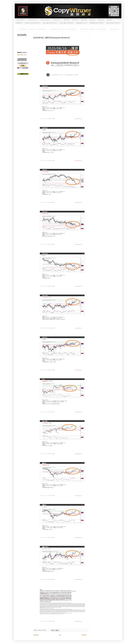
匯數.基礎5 (101, 20)
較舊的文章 (84, 635)
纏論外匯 (109, 20)
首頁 (60, 635)
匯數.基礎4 (93, 20)
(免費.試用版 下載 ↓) (22, 55)
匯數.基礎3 (84, 20)
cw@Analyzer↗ (57, 20)
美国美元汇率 (23, 74)
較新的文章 (36, 635)
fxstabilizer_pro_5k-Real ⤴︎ (97, 23)
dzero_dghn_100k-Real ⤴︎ (67, 23)
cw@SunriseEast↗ (45, 20)
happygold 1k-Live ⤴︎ (82, 23)
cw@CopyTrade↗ (21, 20)
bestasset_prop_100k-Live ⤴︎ (33, 23)
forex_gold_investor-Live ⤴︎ (50, 23)
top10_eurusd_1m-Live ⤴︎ (113, 23)
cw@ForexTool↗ (33, 20)
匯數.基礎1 (67, 20)
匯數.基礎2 (75, 20)
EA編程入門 (19, 23)
